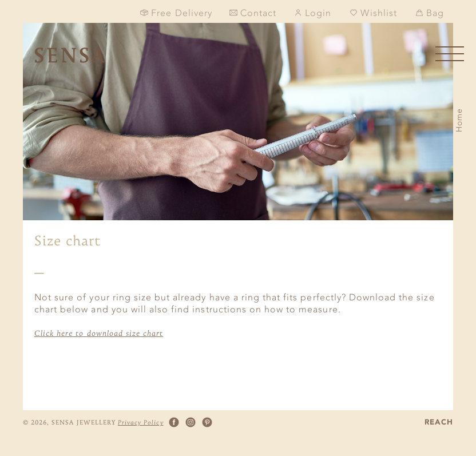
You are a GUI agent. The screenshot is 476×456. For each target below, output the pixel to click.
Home (459, 120)
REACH (439, 423)
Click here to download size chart (99, 333)
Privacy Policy (141, 422)
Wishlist (373, 13)
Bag (430, 13)
